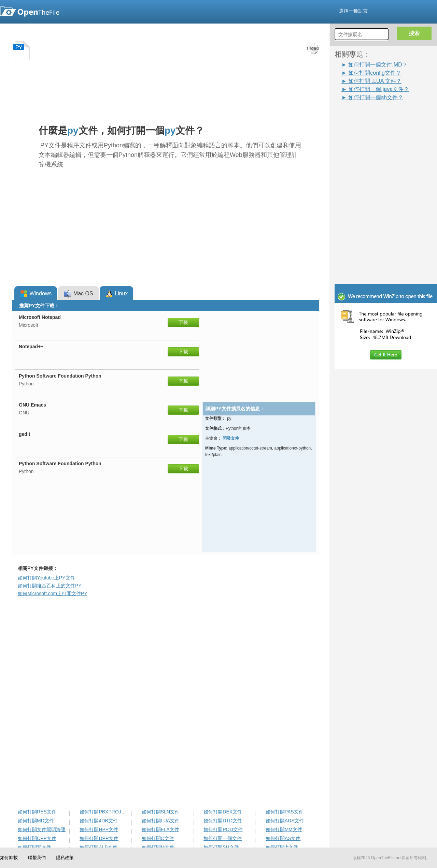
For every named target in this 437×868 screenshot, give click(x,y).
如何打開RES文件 (37, 812)
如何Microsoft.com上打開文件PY (53, 593)
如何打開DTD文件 (223, 821)
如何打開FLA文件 (160, 829)
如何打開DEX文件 (223, 812)
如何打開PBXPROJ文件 (104, 812)
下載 (183, 322)
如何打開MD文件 (36, 821)
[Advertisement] (389, 144)
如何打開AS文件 (283, 838)
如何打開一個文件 (223, 838)
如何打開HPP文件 (99, 829)
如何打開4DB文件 (98, 821)
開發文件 (231, 438)
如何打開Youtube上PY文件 (46, 578)
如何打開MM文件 (284, 829)
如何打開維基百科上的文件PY (50, 586)
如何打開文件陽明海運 (42, 829)
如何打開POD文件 (223, 829)
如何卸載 (9, 858)
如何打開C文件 (158, 838)
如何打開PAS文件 (285, 812)
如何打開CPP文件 (37, 838)
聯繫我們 (37, 858)
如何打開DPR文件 (99, 838)
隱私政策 (65, 858)
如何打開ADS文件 (285, 821)
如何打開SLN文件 (161, 812)
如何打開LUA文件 (161, 821)
